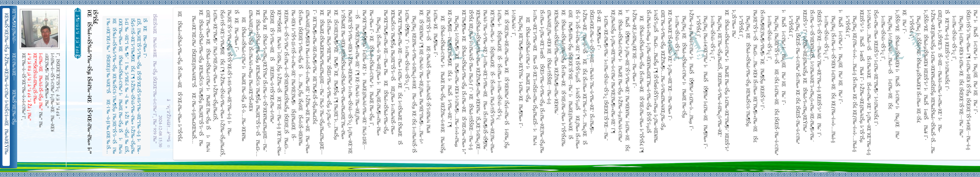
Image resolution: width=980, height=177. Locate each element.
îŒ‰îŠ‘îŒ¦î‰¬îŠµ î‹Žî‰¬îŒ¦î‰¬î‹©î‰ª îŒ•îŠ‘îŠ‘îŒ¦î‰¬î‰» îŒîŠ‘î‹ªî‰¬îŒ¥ (14, 107)
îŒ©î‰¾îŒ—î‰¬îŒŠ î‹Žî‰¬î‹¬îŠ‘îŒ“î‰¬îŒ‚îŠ (14, 67)
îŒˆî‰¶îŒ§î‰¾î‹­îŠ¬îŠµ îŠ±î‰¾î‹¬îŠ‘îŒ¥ (14, 26)
